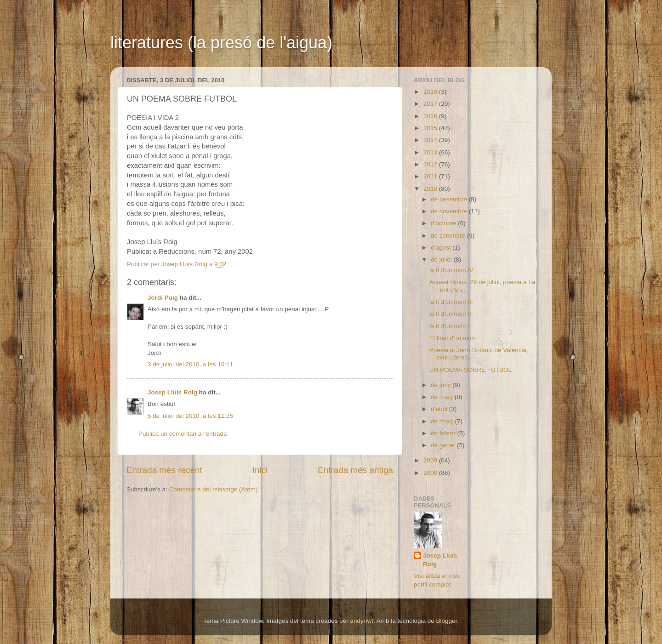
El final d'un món (452, 338)
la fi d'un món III (451, 302)
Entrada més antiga (355, 470)
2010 (431, 189)
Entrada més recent (164, 470)
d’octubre (444, 223)
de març (443, 421)
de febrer (444, 433)
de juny (442, 385)
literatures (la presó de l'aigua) (221, 43)
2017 (431, 104)
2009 (431, 460)
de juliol (442, 259)
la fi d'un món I (449, 326)
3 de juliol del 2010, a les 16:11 (190, 364)
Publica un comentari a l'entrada (183, 434)
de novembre (450, 211)
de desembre (450, 199)
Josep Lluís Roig (172, 392)
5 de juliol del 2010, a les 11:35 (190, 416)
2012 (431, 164)
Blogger (446, 621)
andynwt (362, 621)
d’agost (442, 248)
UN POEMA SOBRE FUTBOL (471, 370)
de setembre (449, 236)
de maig (443, 397)
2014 (431, 140)
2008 (431, 473)
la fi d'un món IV (451, 270)
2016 (431, 116)
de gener (444, 445)
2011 (431, 176)
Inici (260, 470)
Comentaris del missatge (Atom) (214, 489)
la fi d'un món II (450, 314)
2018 (431, 92)
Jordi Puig (163, 298)
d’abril (440, 409)
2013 (431, 152)
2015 (431, 128)
